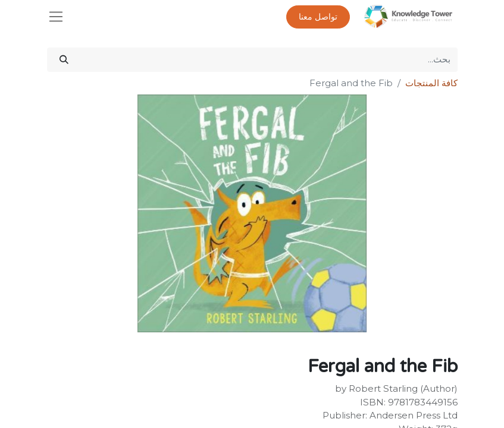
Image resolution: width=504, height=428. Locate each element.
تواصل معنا (318, 17)
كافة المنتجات (431, 83)
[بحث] (64, 60)
